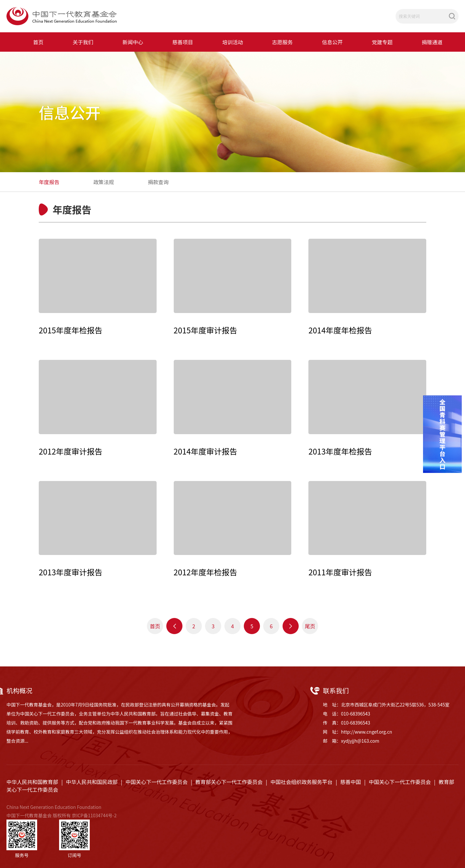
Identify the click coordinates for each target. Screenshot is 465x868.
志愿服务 (283, 42)
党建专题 (382, 42)
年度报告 (49, 182)
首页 (38, 42)
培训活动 (232, 42)
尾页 (310, 626)
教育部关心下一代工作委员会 (229, 782)
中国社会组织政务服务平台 (301, 782)
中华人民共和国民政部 (92, 782)
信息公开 (332, 42)
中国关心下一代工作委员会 (157, 782)
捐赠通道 (432, 42)
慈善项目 (183, 42)
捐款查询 (158, 182)
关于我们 (83, 42)
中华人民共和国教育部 (32, 782)
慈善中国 (351, 782)
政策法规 (104, 182)
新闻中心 (133, 42)
